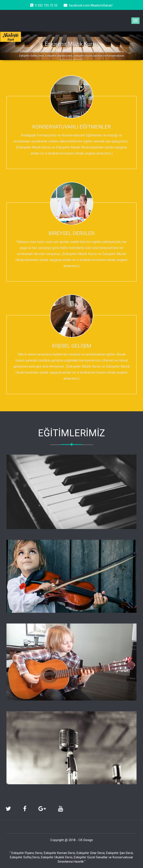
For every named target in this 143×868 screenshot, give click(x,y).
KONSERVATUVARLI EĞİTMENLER (72, 127)
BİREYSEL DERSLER (71, 233)
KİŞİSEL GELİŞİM (72, 346)
